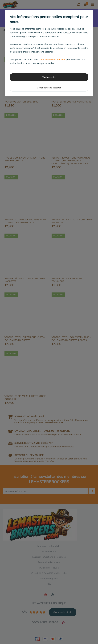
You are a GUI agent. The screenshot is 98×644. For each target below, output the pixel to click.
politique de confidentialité (52, 59)
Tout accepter (49, 77)
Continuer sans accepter (49, 88)
